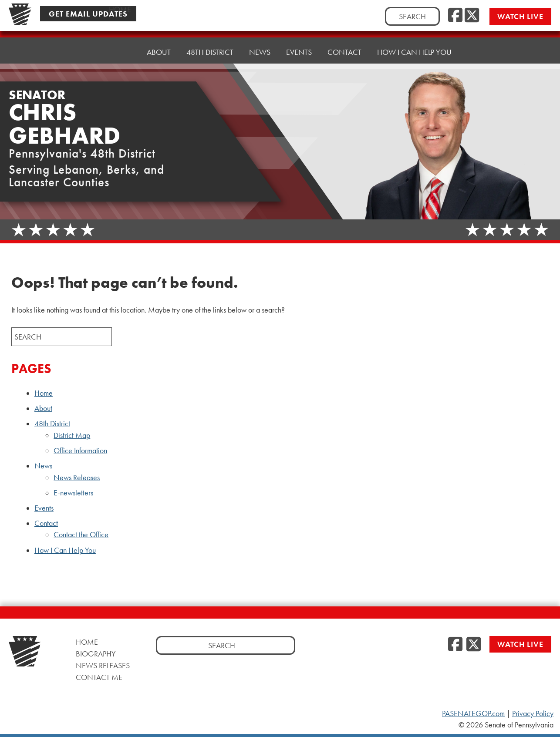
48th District (52, 424)
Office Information (80, 451)
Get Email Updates (88, 14)
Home (120, 52)
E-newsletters (73, 493)
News (43, 466)
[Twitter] (472, 16)
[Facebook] (455, 16)
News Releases (77, 478)
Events (299, 52)
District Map (72, 435)
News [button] (260, 52)
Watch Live (520, 16)
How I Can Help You (414, 52)
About (159, 52)
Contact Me (99, 677)
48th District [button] (210, 52)
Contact (46, 523)
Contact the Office (81, 535)
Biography (96, 654)
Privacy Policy (533, 713)
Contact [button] (344, 52)
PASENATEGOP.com (473, 713)
